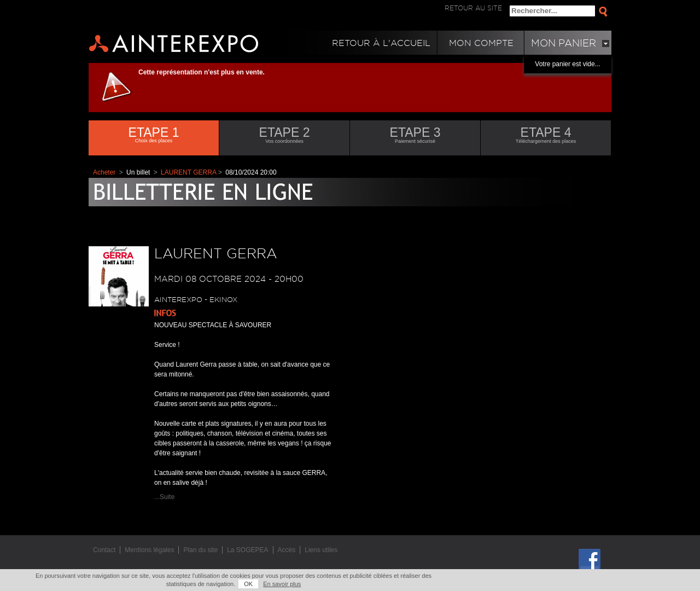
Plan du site (200, 550)
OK (248, 584)
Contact (104, 550)
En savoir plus (282, 584)
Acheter (104, 172)
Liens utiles (321, 550)
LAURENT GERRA (189, 172)
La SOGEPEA (247, 550)
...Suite (164, 497)
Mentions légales (149, 550)
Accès (287, 550)
